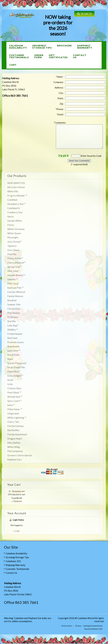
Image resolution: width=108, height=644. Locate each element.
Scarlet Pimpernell (17, 363)
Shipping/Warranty (85, 47)
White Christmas (16, 229)
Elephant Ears (14, 459)
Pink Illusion (14, 313)
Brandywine (13, 346)
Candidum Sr (14, 208)
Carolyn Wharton (16, 292)
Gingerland (13, 413)
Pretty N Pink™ (15, 258)
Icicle (10, 384)
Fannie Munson (15, 296)
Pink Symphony (15, 451)
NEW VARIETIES (16, 183)
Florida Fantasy (15, 426)
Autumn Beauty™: (16, 275)
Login (17, 531)
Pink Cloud (13, 284)
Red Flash (12, 338)
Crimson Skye (14, 388)
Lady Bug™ (13, 325)
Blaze (10, 359)
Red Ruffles (13, 430)
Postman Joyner (16, 342)
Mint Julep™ (13, 271)
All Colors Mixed (16, 187)
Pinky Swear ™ (15, 409)
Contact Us (11, 573)
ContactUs (80, 56)
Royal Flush (13, 355)
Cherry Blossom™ (16, 263)
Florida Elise (14, 309)
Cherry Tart (13, 422)
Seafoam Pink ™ (15, 288)
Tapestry (12, 246)
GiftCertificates (58, 56)
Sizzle (10, 380)
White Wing (14, 447)
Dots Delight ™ (15, 376)
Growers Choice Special (20, 455)
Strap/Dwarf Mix (16, 367)
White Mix (13, 191)
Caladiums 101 (13, 561)
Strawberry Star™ (16, 204)
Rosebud (12, 300)
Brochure (64, 46)
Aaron (11, 216)
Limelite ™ (13, 279)
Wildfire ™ (13, 330)
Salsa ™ (11, 405)
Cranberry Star (15, 212)
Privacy (78, 626)
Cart (13, 65)
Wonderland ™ (15, 397)
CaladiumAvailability (18, 47)
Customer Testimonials (17, 569)
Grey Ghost (13, 250)
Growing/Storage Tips (42, 47)
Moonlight (13, 237)
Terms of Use (67, 626)
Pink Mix (12, 254)
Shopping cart (18, 491)
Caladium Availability (16, 553)
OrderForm (39, 56)
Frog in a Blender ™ (17, 196)
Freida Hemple (15, 334)
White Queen (14, 233)
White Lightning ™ (17, 418)
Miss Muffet (14, 443)
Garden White (15, 221)
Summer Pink (14, 304)
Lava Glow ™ (14, 351)
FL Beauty (13, 317)
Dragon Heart (15, 439)
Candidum (12, 200)
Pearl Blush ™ (14, 392)
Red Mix (12, 321)
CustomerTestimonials (19, 56)
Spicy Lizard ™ (15, 401)
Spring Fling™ (14, 267)
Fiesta (11, 225)
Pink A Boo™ (14, 372)
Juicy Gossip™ (14, 242)
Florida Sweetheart (17, 434)
